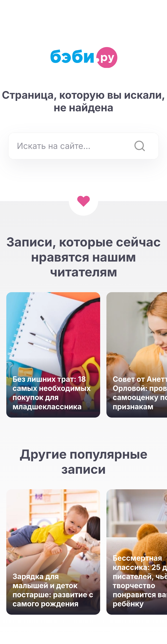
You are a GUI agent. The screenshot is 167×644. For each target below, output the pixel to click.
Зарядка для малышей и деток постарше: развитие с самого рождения (53, 590)
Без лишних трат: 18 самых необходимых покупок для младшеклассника (52, 393)
